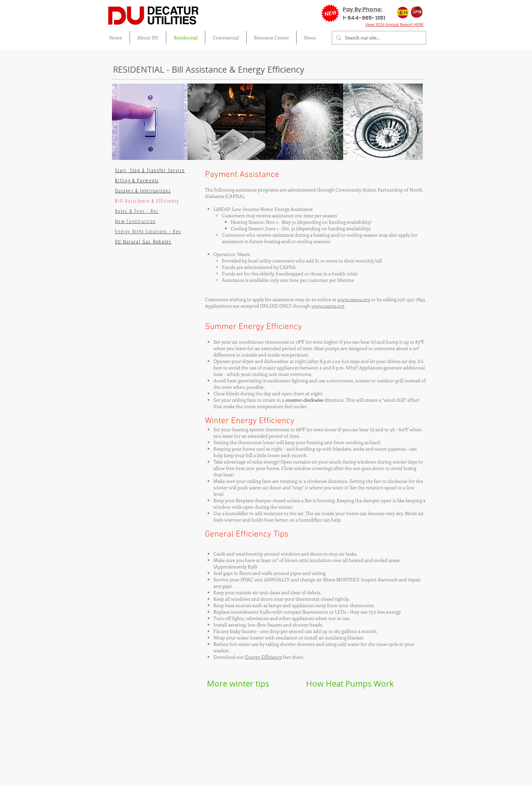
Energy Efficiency (263, 657)
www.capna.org (354, 299)
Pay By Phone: (363, 9)
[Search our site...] (378, 38)
